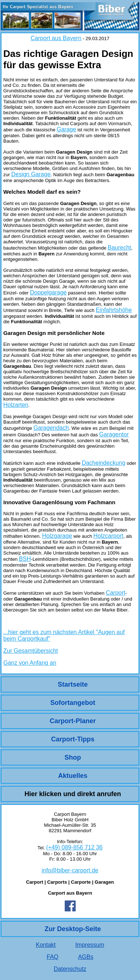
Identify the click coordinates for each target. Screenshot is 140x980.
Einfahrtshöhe (114, 310)
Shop (73, 757)
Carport (115, 593)
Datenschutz (70, 969)
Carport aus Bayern (56, 38)
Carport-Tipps (73, 739)
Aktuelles (73, 776)
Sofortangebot (73, 703)
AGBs (86, 957)
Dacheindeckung (104, 463)
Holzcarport (109, 536)
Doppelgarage (48, 292)
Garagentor (114, 434)
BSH (25, 559)
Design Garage (31, 174)
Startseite (73, 684)
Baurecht (119, 248)
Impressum (90, 945)
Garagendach (51, 428)
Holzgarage (57, 536)
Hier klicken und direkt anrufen (73, 794)
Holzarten (16, 405)
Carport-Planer (73, 721)
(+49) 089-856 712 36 (74, 847)
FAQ (53, 957)
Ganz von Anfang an (30, 663)
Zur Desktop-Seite (73, 929)
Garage (66, 129)
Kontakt (46, 945)
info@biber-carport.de (70, 870)
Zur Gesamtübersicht (31, 651)
